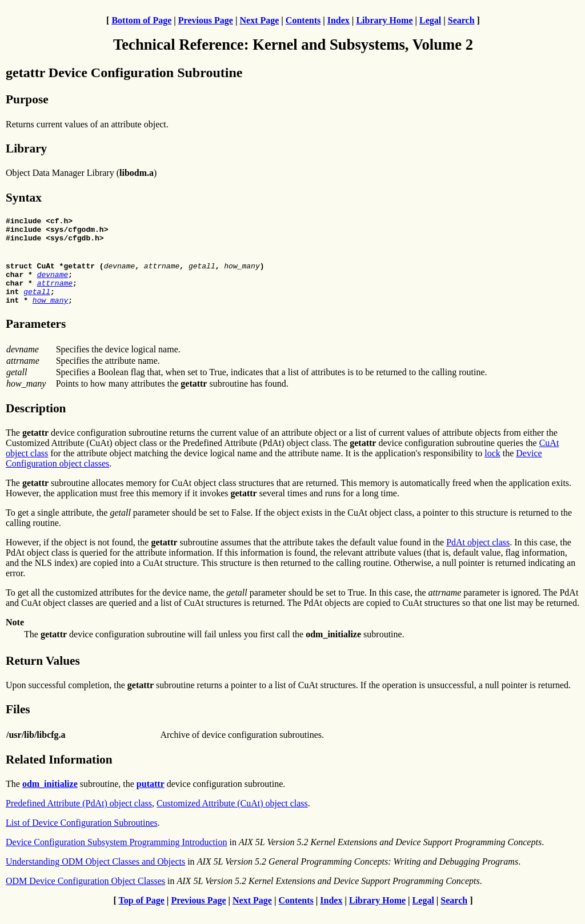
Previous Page (206, 20)
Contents (303, 20)
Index (338, 20)
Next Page (259, 20)
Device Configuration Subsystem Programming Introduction (117, 856)
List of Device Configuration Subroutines (82, 836)
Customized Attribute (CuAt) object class (232, 817)
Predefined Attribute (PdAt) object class (79, 817)
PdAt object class (478, 556)
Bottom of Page (141, 20)
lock (492, 467)
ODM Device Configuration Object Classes (85, 895)
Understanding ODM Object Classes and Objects (95, 875)
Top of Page (142, 914)
